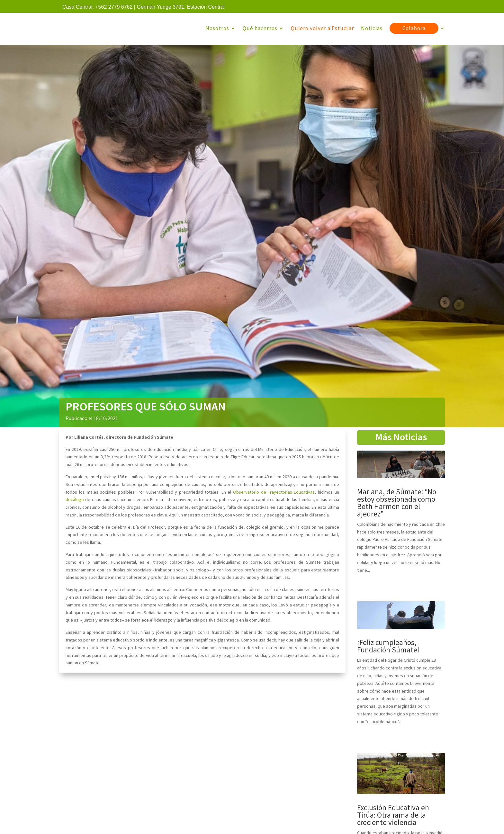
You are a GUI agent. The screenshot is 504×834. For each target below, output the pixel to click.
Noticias (372, 28)
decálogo (75, 501)
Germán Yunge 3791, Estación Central (181, 7)
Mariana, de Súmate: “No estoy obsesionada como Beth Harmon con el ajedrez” (397, 504)
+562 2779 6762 (114, 7)
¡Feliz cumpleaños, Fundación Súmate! (388, 647)
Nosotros (217, 28)
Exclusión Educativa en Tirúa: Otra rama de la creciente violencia (393, 816)
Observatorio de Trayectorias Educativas (274, 493)
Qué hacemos (260, 28)
